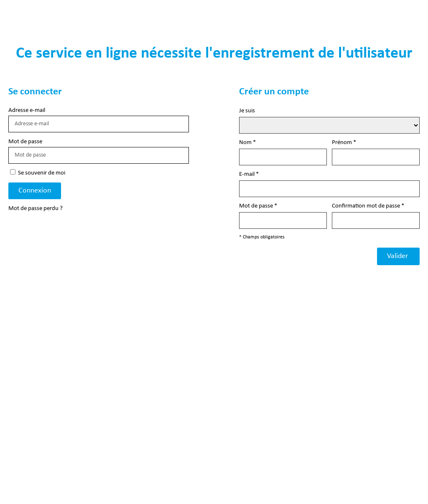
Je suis (247, 111)
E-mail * (249, 174)
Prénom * (344, 143)
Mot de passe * (258, 206)
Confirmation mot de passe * (368, 206)
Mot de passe (25, 142)
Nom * (247, 143)
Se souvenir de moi (38, 173)
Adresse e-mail (27, 110)
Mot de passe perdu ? (36, 209)
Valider (398, 256)
